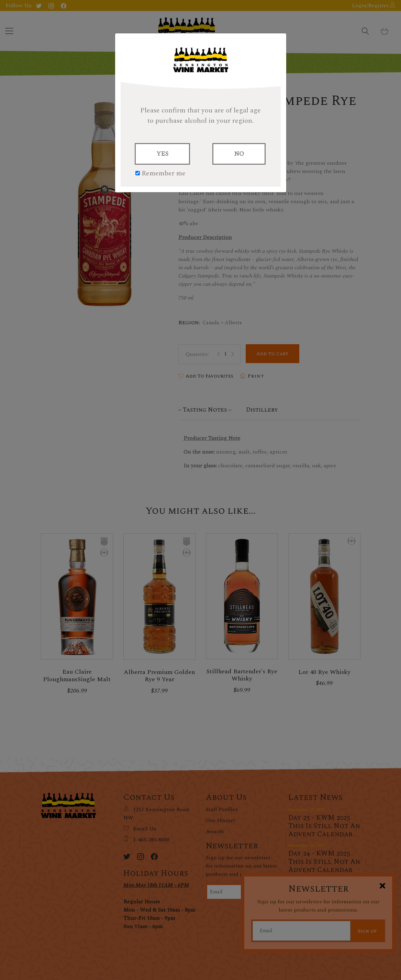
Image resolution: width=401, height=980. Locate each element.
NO (239, 154)
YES (162, 154)
